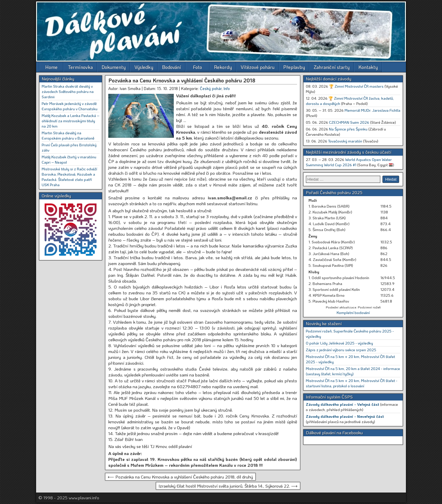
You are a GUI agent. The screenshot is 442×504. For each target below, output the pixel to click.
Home (51, 67)
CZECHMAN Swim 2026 (349, 122)
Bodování (172, 67)
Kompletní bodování (353, 312)
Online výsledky (56, 196)
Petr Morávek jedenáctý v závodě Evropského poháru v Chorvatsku (70, 106)
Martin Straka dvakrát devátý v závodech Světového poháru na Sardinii (68, 91)
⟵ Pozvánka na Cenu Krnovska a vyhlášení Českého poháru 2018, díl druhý (180, 477)
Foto (198, 67)
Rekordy (223, 67)
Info (227, 88)
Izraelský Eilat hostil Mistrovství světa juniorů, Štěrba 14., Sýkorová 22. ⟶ (228, 486)
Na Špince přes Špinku (348, 129)
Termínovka (80, 67)
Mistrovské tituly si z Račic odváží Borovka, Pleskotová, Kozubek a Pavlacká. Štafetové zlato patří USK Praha (69, 177)
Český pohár (211, 88)
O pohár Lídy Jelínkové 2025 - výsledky (339, 343)
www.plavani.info (84, 498)
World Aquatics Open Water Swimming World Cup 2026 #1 (349, 162)
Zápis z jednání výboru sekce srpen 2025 (341, 350)
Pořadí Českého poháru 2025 (334, 192)
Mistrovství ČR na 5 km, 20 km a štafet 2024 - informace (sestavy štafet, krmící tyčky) (353, 371)
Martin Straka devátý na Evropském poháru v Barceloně (68, 135)
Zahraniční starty (332, 67)
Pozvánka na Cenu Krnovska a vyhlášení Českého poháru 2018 (182, 80)
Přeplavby (294, 67)
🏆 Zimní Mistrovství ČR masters (356, 86)
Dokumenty (114, 67)
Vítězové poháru (258, 67)
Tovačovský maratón (345, 141)
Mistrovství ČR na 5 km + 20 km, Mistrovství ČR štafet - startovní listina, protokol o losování (352, 383)
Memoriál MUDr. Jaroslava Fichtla (372, 110)
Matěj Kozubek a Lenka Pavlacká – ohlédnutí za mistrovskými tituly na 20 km (71, 121)
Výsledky (144, 67)
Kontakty (368, 67)
